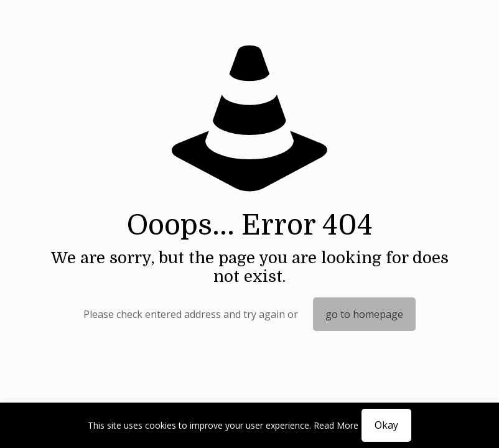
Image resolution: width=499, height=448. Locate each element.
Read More (336, 425)
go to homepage (364, 314)
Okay (386, 425)
